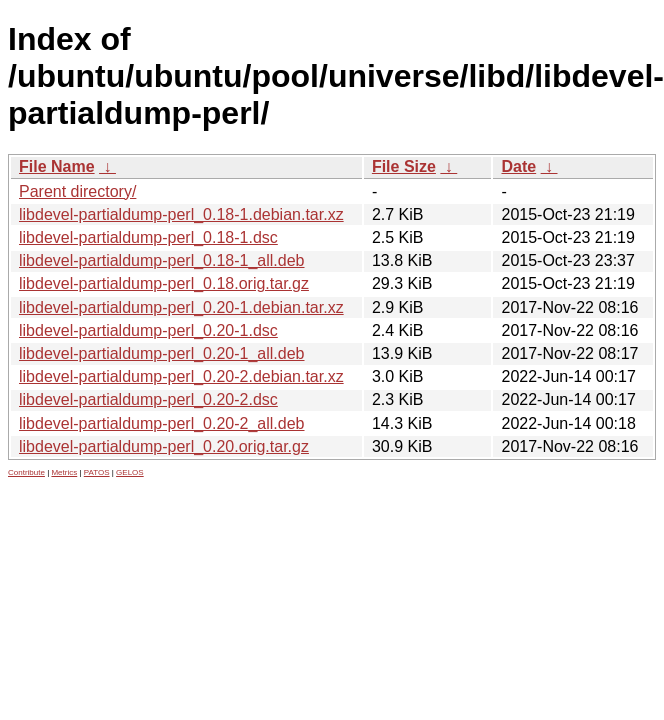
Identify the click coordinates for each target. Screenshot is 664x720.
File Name (57, 166)
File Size (404, 166)
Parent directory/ (77, 191)
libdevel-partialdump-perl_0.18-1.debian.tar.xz (181, 214)
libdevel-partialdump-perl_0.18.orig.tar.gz (164, 283)
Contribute (26, 472)
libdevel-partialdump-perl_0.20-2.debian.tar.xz (181, 376)
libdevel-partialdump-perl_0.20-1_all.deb (162, 353)
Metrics (64, 472)
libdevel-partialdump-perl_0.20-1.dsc (148, 330)
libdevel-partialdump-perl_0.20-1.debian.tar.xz (181, 307)
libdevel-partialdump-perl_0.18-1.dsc (148, 237)
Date (518, 166)
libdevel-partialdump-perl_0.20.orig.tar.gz (164, 446)
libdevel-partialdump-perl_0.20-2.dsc (148, 399)
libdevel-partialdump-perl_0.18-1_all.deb (162, 260)
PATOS (97, 472)
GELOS (130, 472)
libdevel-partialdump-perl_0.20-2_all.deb (162, 423)
